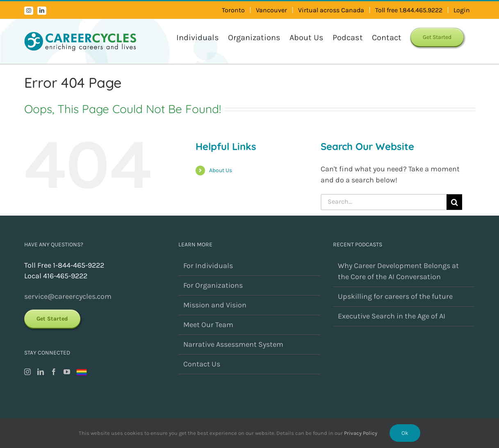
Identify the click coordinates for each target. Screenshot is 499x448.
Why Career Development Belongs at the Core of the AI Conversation (398, 271)
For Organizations (213, 285)
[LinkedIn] (41, 372)
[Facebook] (54, 372)
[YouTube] (67, 372)
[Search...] (384, 202)
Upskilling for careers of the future (395, 296)
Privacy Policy (361, 433)
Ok (405, 433)
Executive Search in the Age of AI (392, 316)
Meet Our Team (208, 325)
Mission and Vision (215, 305)
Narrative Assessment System (233, 344)
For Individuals (208, 266)
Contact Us (202, 364)
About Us (221, 170)
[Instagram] (27, 372)
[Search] (454, 202)
